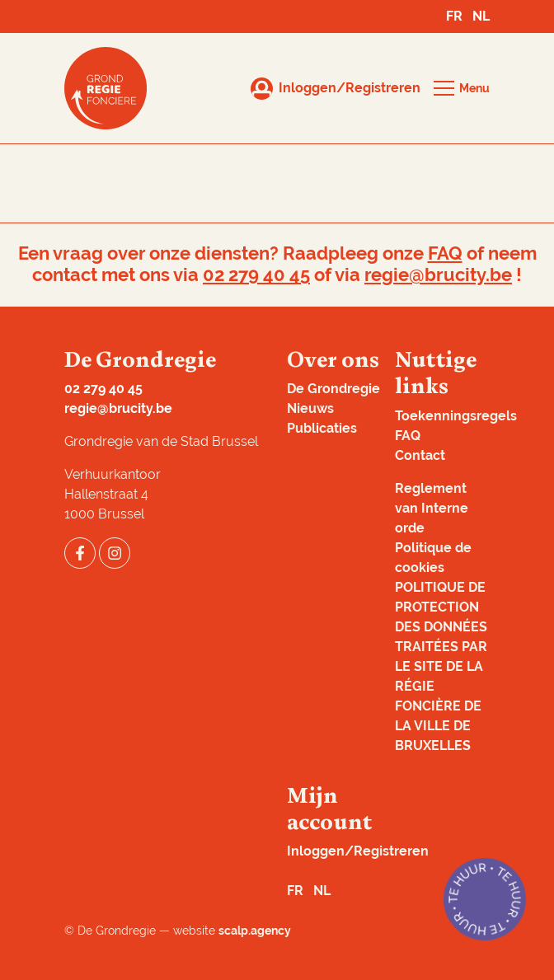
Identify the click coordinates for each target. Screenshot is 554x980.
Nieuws (310, 408)
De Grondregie (333, 389)
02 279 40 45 (256, 275)
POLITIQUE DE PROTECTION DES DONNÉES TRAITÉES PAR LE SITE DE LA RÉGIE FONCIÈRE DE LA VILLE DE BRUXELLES (441, 666)
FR (454, 16)
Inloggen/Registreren (358, 851)
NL (481, 16)
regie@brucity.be (438, 275)
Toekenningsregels (456, 416)
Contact (420, 455)
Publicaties (322, 428)
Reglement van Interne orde (432, 508)
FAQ (445, 253)
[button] (462, 88)
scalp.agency (255, 931)
